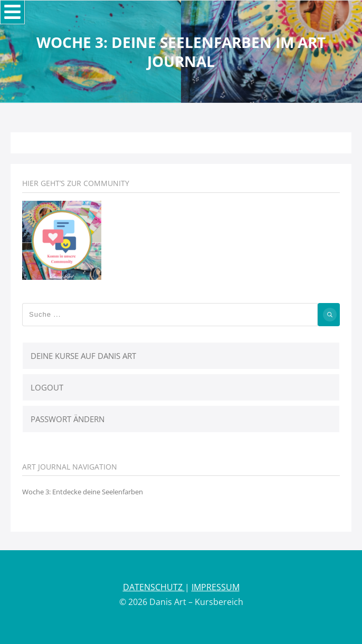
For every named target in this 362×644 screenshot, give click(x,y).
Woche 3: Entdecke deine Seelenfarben (83, 492)
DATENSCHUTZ (154, 587)
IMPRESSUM (216, 587)
